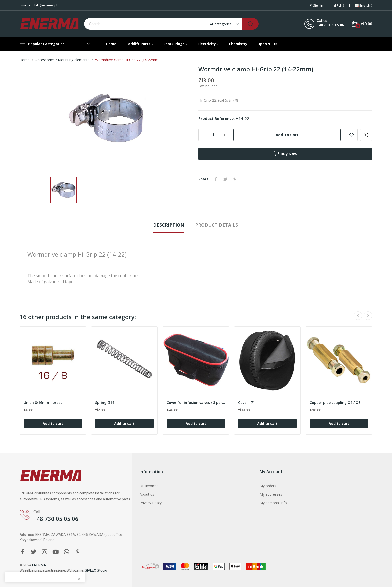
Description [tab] (169, 225)
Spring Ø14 (105, 403)
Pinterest (235, 179)
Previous (358, 316)
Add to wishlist (352, 135)
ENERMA (39, 565)
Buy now (285, 154)
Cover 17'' (246, 403)
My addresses (271, 494)
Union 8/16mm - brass (43, 403)
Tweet (225, 179)
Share (216, 179)
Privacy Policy (151, 503)
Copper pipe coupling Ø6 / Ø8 (335, 403)
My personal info (273, 503)
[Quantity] (213, 135)
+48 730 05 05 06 (330, 25)
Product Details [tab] (217, 225)
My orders (268, 486)
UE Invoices (149, 486)
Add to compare (366, 135)
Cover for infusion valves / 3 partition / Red (196, 403)
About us (147, 494)
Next (368, 316)
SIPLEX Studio (96, 570)
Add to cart (287, 135)
